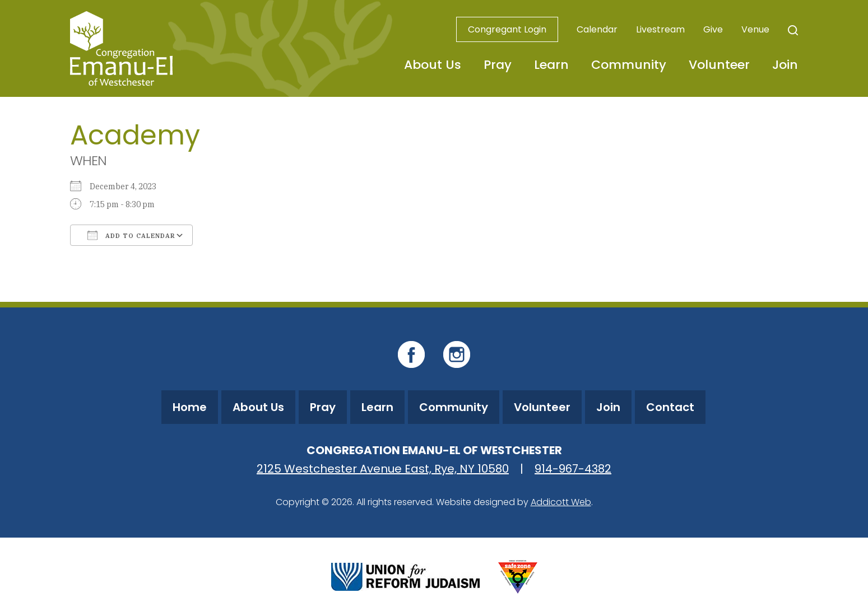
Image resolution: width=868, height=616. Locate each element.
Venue (755, 29)
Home (190, 407)
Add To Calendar (131, 235)
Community (629, 65)
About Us (433, 65)
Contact (670, 407)
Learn (551, 65)
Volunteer (719, 65)
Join (785, 65)
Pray (498, 65)
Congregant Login (507, 29)
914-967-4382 (573, 469)
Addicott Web (561, 502)
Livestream (660, 29)
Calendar (597, 29)
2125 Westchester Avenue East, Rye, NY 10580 (383, 469)
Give (713, 29)
